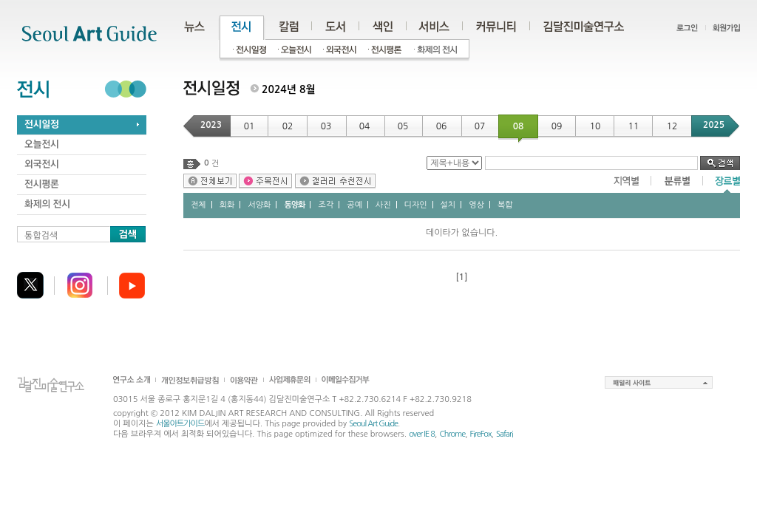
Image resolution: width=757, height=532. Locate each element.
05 (403, 126)
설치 (448, 205)
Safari (505, 434)
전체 (198, 205)
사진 (383, 205)
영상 (476, 205)
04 (365, 126)
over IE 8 (422, 434)
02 (288, 126)
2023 (211, 125)
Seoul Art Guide (373, 424)
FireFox (481, 434)
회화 (227, 205)
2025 (714, 125)
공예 (354, 205)
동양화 (294, 205)
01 (249, 126)
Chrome (452, 434)
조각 (326, 205)
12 (672, 126)
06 (442, 126)
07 (480, 126)
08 (519, 126)
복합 (505, 205)
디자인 (416, 205)
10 (595, 126)
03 (326, 126)
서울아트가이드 (180, 424)
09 (557, 126)
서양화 (259, 205)
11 (634, 126)
